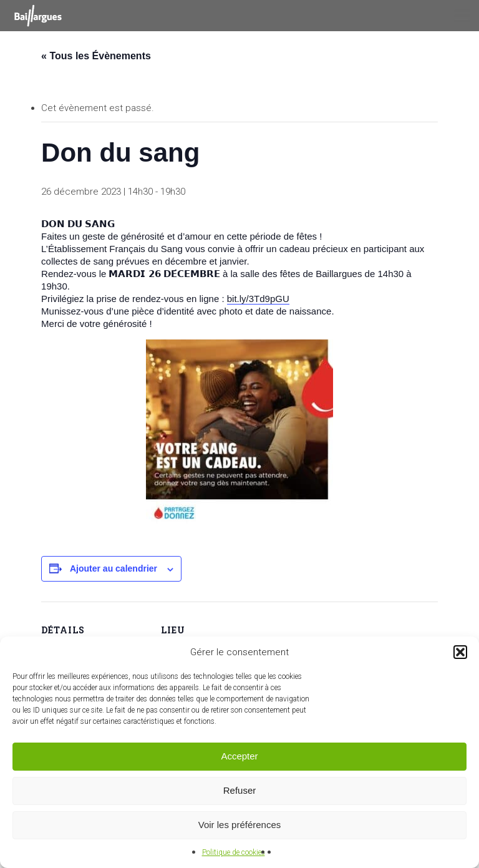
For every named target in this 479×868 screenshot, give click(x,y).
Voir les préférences (240, 825)
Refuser (240, 790)
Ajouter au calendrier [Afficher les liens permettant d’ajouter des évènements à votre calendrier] (114, 568)
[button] (460, 652)
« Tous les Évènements (96, 56)
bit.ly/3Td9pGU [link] (258, 299)
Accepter (239, 756)
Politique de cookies (234, 852)
